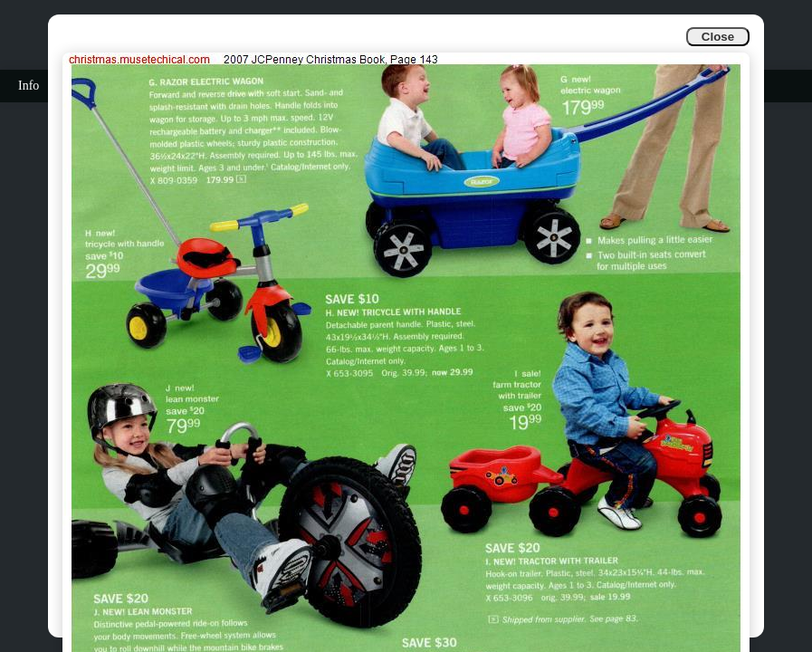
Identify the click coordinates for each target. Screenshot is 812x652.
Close (718, 37)
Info (29, 86)
